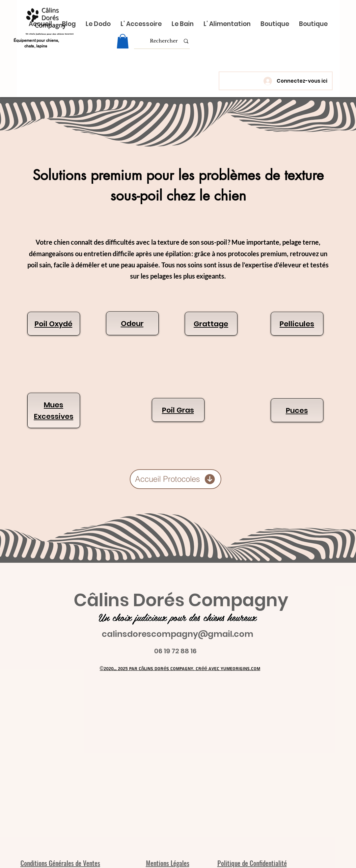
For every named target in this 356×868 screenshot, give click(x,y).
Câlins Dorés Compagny (181, 600)
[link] (123, 41)
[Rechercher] (164, 41)
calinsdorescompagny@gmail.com (178, 634)
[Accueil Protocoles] (176, 479)
